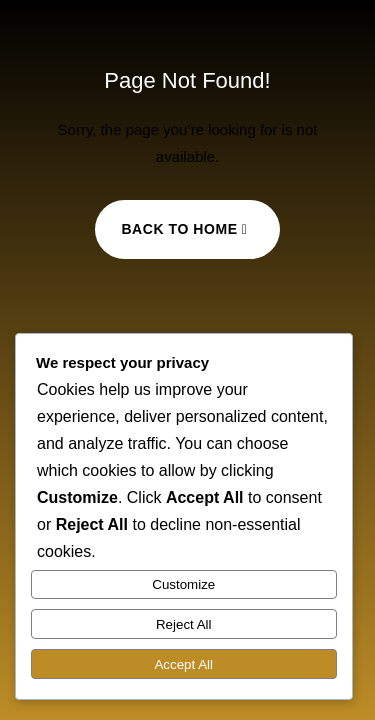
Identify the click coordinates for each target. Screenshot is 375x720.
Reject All (184, 624)
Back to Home (179, 229)
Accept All (183, 664)
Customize (183, 584)
